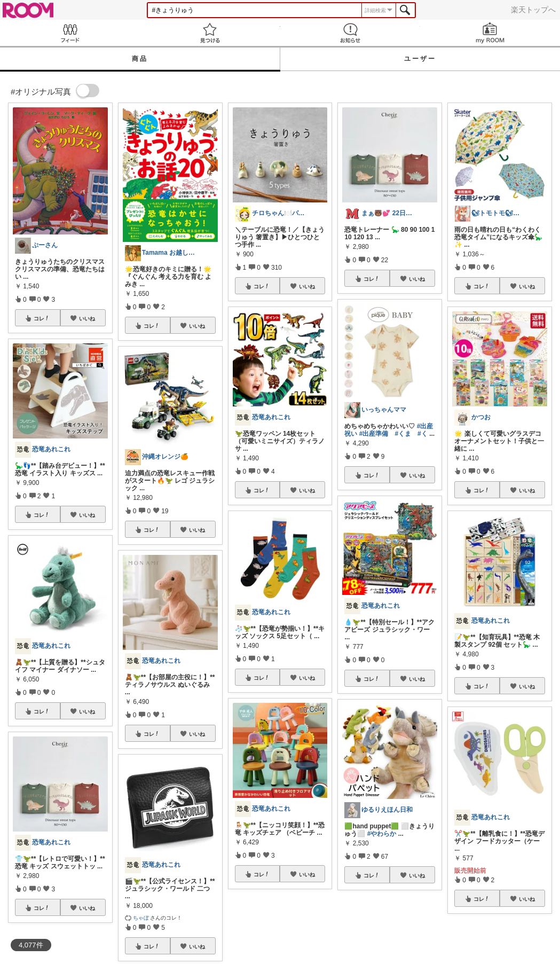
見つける (210, 33)
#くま (403, 434)
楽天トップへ (533, 10)
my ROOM (490, 33)
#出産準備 (374, 434)
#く (423, 434)
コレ (42, 318)
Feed (70, 33)
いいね (87, 318)
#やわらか (382, 834)
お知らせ (350, 33)
